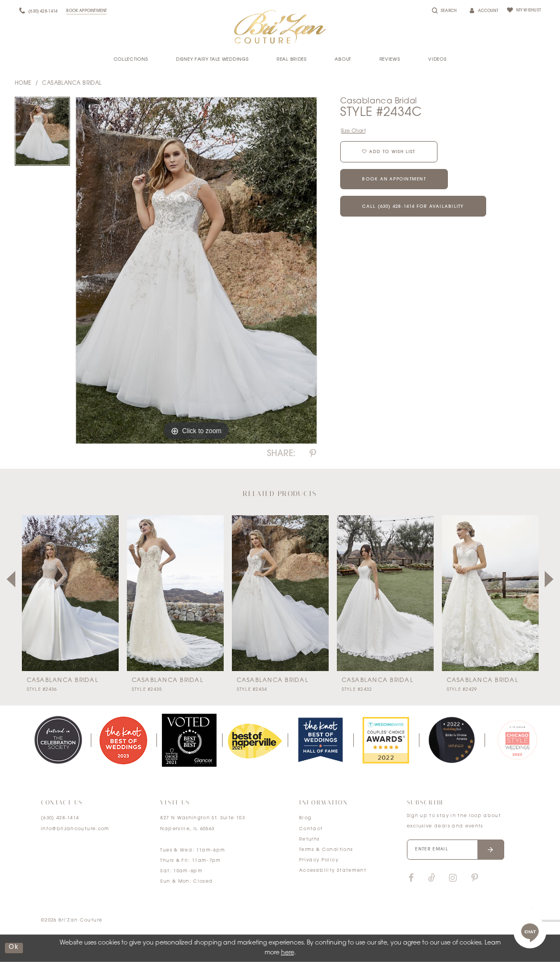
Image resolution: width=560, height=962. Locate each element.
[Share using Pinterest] (313, 454)
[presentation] (70, 593)
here (288, 953)
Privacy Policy (319, 860)
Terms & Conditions (326, 850)
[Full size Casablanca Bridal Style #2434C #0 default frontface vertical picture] (196, 271)
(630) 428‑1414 (60, 818)
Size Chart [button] (353, 131)
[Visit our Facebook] (411, 878)
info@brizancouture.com (75, 829)
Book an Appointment (395, 180)
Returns (309, 839)
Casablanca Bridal (72, 83)
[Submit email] (491, 850)
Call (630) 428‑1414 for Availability (414, 207)
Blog (305, 818)
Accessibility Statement (333, 871)
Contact (311, 829)
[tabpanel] (42, 134)
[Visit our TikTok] (432, 879)
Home (23, 83)
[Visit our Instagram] (453, 878)
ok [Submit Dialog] (14, 948)
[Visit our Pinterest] (475, 878)
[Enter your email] (456, 850)
